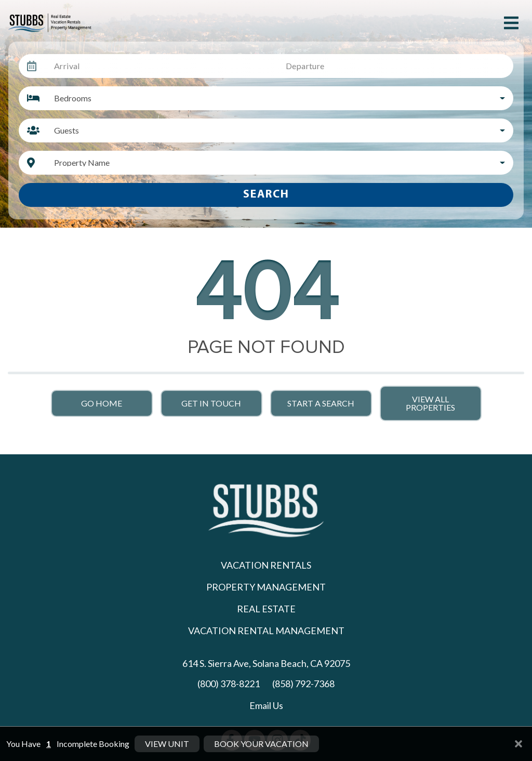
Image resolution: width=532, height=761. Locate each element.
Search (266, 195)
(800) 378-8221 (229, 684)
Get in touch (211, 403)
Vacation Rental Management (266, 631)
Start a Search (321, 403)
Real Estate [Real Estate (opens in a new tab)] (266, 609)
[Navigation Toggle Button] (511, 23)
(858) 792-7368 (303, 684)
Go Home (102, 403)
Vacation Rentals (266, 565)
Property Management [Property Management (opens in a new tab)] (266, 587)
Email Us (266, 705)
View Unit (167, 746)
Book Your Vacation (261, 746)
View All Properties (430, 403)
